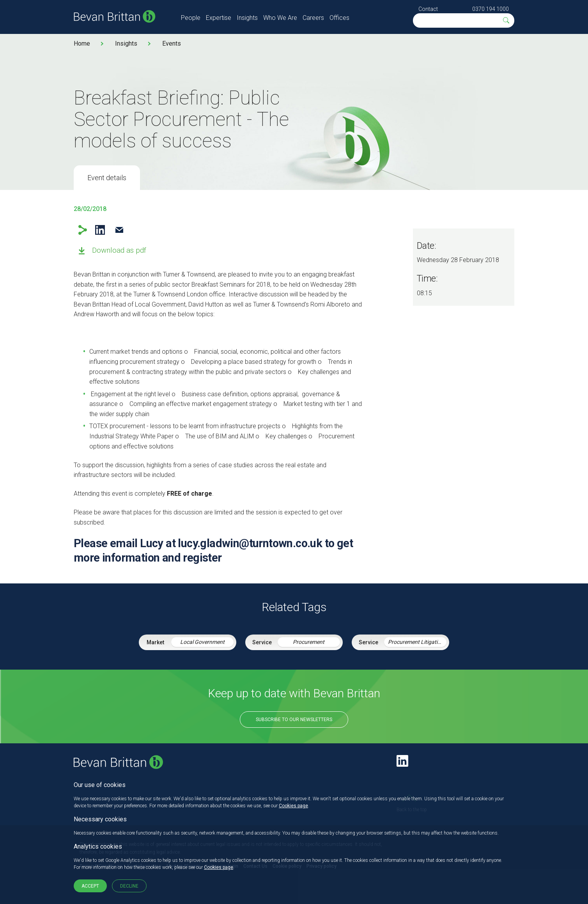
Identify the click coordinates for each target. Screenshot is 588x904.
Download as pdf (119, 250)
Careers (313, 18)
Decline (129, 886)
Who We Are (280, 18)
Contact (428, 9)
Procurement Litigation (416, 642)
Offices (339, 18)
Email (119, 230)
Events (172, 43)
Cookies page (293, 806)
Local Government (202, 642)
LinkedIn (100, 230)
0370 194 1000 (491, 9)
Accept (90, 886)
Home (82, 43)
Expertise (219, 18)
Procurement (309, 642)
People (191, 18)
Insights (247, 18)
